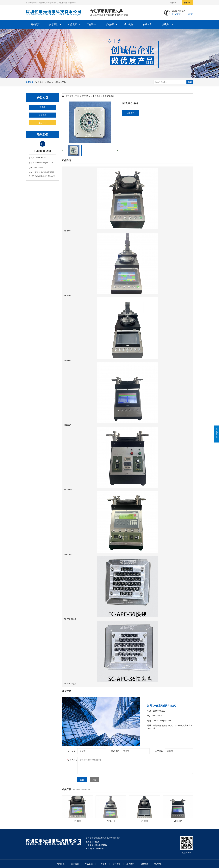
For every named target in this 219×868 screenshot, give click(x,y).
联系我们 (188, 3)
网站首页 (35, 24)
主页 (77, 96)
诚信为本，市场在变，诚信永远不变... (52, 82)
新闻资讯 (110, 24)
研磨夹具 (42, 115)
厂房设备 (91, 24)
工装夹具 (42, 123)
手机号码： (116, 751)
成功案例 (129, 24)
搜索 (190, 82)
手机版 (96, 842)
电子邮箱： (160, 751)
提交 (82, 780)
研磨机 (42, 107)
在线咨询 (130, 113)
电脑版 (89, 842)
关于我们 (174, 3)
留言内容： (72, 760)
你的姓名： (72, 751)
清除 (94, 780)
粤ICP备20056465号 (95, 849)
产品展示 (72, 24)
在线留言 (147, 24)
